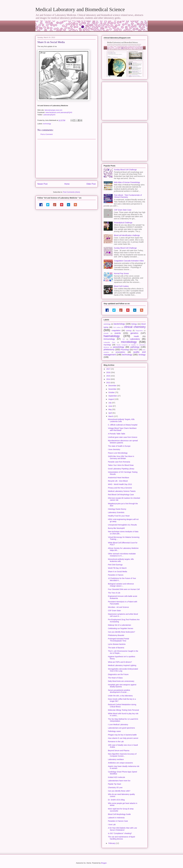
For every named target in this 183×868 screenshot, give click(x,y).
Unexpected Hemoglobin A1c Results (122, 525)
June (111, 406)
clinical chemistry (135, 327)
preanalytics (120, 352)
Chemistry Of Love (115, 788)
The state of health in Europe (119, 446)
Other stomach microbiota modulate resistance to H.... (122, 555)
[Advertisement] (67, 159)
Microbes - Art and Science (118, 607)
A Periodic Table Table (116, 434)
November (113, 389)
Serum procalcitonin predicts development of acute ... (119, 691)
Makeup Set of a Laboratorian (119, 625)
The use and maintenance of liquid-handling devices (122, 838)
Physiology (125, 350)
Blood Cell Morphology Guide (119, 814)
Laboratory (135, 339)
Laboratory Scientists (116, 512)
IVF (124, 339)
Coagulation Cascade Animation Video (129, 261)
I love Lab (112, 825)
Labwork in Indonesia (116, 818)
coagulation (116, 330)
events (118, 333)
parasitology (119, 347)
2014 (108, 379)
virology (142, 355)
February (112, 843)
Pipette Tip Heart (114, 784)
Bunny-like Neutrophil (116, 528)
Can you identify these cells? (119, 791)
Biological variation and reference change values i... (121, 585)
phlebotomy (109, 350)
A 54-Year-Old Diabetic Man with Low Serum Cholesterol (122, 829)
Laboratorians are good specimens (121, 728)
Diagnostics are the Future (118, 674)
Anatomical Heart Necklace (118, 478)
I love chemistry (114, 449)
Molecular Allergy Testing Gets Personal (123, 710)
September (113, 396)
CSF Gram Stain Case (123, 210)
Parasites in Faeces (116, 575)
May (110, 409)
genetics (134, 333)
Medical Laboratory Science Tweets (122, 491)
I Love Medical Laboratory (118, 725)
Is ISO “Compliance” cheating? (120, 833)
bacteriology (119, 324)
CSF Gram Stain (114, 611)
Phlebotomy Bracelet (116, 635)
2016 (108, 372)
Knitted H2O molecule (116, 777)
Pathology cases (114, 731)
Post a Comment (47, 134)
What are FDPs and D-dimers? (120, 662)
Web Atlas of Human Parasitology (127, 182)
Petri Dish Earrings (115, 565)
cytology (129, 331)
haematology (112, 336)
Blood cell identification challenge (127, 235)
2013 (108, 383)
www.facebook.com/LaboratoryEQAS (59, 112)
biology (134, 324)
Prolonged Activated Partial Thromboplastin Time (118, 640)
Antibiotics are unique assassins (120, 763)
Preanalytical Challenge (123, 223)
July (110, 403)
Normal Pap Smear (121, 273)
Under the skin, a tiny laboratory (120, 696)
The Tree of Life (114, 593)
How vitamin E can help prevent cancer (123, 738)
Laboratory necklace (116, 759)
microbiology (129, 342)
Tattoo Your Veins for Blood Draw (121, 465)
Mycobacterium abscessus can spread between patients (123, 442)
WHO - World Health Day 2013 (120, 484)
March (111, 416)
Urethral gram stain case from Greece (123, 437)
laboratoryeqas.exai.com (53, 110)
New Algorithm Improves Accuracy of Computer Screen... (122, 755)
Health (136, 336)
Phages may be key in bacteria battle (122, 735)
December (113, 386)
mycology (107, 345)
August (111, 399)
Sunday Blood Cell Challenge (125, 170)
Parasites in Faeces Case (118, 821)
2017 (108, 369)
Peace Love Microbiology (118, 453)
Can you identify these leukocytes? (121, 632)
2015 (108, 376)
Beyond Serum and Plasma (119, 751)
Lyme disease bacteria (117, 644)
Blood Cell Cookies (121, 286)
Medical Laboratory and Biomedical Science (80, 9)
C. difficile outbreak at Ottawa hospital (123, 425)
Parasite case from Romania (119, 462)
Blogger (104, 863)
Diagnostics (139, 331)
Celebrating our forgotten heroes (121, 628)
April (110, 413)
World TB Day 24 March (117, 568)
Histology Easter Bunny (117, 509)
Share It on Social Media (117, 572)
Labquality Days (109, 342)
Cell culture (117, 327)
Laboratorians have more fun (119, 781)
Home (67, 184)
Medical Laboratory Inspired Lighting (122, 665)
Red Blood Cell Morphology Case (121, 495)
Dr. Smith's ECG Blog (116, 800)
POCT (136, 350)
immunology (109, 339)
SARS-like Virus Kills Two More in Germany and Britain (121, 457)
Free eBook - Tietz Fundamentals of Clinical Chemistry (128, 196)
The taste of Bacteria (116, 648)
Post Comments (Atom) (72, 192)
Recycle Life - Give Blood (118, 481)
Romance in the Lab (116, 742)
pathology (135, 347)
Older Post (91, 184)
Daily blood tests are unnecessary (121, 681)
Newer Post (43, 184)
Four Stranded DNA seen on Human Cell (124, 589)
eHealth (106, 333)
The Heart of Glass (115, 678)
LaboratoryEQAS (49, 115)
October (112, 392)
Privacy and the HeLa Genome (120, 488)
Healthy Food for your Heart (119, 516)
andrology (107, 324)
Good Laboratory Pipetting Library (121, 469)
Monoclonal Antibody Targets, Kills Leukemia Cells (121, 420)
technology (47, 124)
